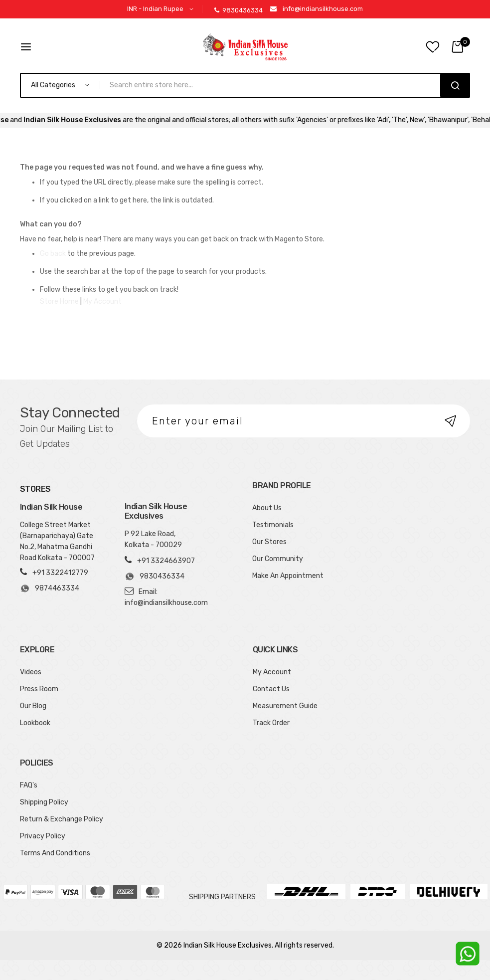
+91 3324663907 (166, 561)
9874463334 (50, 588)
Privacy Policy (43, 836)
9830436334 (239, 10)
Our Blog (33, 706)
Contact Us (271, 689)
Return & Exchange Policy (62, 819)
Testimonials (273, 525)
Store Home (59, 301)
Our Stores (269, 542)
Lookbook (35, 723)
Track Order (271, 723)
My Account (102, 301)
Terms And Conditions (55, 853)
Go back (53, 254)
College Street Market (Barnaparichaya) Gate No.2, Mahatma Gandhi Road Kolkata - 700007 (57, 541)
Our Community (278, 559)
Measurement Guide (285, 706)
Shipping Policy (44, 802)
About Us (267, 508)
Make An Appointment (288, 576)
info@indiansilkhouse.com (323, 9)
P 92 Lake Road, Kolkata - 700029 (153, 539)
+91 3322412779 (60, 573)
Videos (31, 672)
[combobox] (275, 85)
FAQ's (29, 785)
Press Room (39, 689)
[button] (162, 9)
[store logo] (245, 47)
